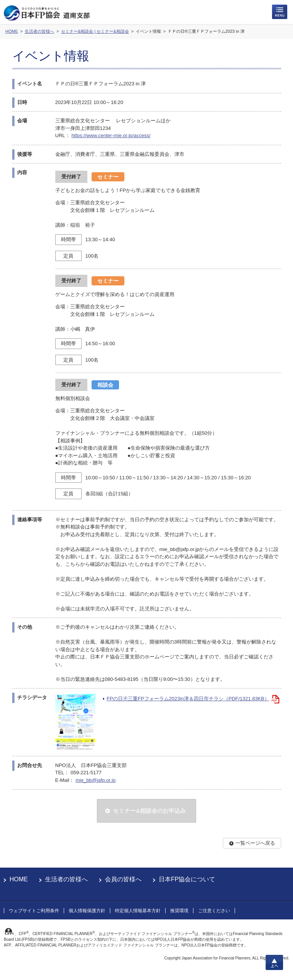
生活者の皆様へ (66, 879)
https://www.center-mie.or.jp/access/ (111, 135)
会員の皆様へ (123, 879)
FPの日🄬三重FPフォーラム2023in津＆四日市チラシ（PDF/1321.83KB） (188, 699)
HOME (19, 879)
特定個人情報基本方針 (138, 911)
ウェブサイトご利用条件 (34, 911)
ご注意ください (214, 911)
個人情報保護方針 (87, 911)
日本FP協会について (187, 879)
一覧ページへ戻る (255, 843)
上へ (274, 962)
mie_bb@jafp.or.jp (96, 780)
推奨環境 (179, 911)
